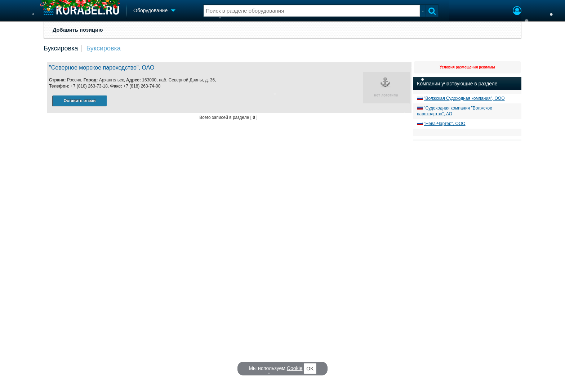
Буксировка (61, 48)
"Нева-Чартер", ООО (444, 124)
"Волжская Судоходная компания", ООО (464, 98)
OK (310, 369)
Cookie (295, 368)
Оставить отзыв (80, 101)
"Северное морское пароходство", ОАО (102, 68)
